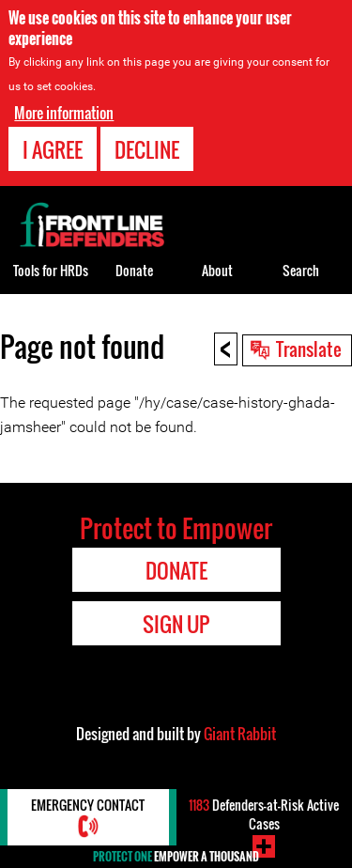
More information (64, 113)
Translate (309, 349)
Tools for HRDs (51, 270)
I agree (53, 149)
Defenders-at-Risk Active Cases (264, 814)
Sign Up (176, 624)
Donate (134, 270)
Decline (147, 149)
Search (301, 270)
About (217, 270)
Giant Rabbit (240, 734)
